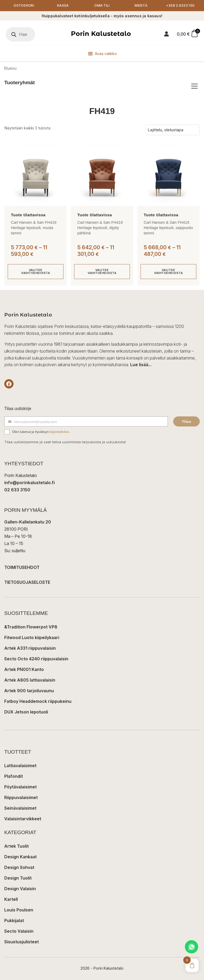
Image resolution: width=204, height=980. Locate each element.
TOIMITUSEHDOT (22, 567)
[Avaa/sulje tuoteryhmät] (194, 86)
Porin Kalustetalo (101, 34)
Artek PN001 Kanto (24, 669)
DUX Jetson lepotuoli (26, 712)
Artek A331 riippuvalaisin (30, 648)
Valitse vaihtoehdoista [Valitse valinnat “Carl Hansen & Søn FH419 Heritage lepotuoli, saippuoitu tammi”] (168, 271)
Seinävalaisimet (20, 808)
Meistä (141, 5)
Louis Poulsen (19, 910)
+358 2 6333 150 (180, 5)
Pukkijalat (14, 920)
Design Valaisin (20, 889)
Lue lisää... (141, 365)
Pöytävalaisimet (20, 787)
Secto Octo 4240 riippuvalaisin (36, 659)
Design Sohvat (19, 867)
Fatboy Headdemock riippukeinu (38, 701)
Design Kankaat (20, 857)
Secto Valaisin (19, 931)
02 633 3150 (17, 490)
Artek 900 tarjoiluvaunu (29, 691)
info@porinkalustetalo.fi (29, 483)
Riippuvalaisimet (21, 797)
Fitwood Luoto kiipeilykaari (32, 637)
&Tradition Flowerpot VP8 (31, 627)
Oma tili (102, 5)
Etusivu (10, 68)
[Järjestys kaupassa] (173, 130)
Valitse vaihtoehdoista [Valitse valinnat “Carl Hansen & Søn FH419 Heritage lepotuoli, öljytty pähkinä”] (102, 271)
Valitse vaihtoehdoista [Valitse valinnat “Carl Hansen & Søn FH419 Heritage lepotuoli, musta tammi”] (36, 271)
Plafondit (14, 776)
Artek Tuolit (16, 846)
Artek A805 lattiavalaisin (30, 680)
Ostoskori (24, 5)
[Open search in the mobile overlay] (20, 34)
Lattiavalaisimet (20, 766)
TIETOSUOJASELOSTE (27, 582)
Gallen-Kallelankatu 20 (28, 522)
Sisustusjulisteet (22, 942)
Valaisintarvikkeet (23, 819)
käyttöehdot (59, 432)
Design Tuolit (18, 878)
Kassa (63, 5)
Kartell (11, 899)
